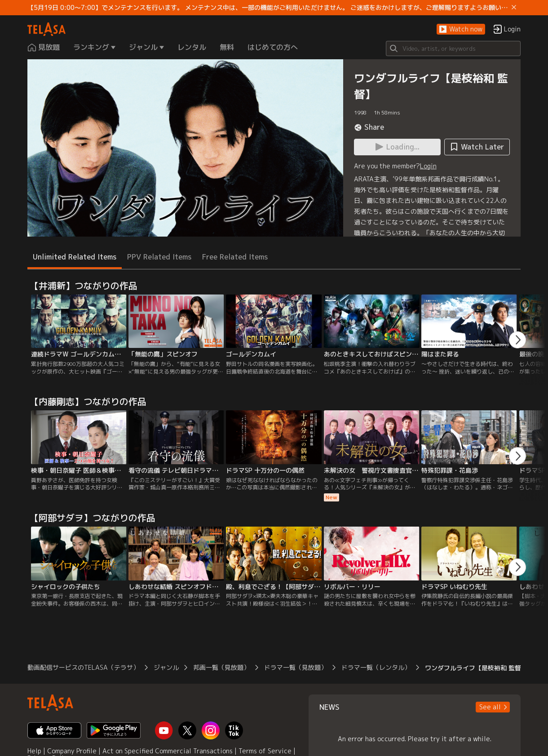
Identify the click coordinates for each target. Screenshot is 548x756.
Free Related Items (235, 257)
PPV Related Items (159, 257)
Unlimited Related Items (75, 257)
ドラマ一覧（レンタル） (376, 667)
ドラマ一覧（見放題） (296, 667)
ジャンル (166, 667)
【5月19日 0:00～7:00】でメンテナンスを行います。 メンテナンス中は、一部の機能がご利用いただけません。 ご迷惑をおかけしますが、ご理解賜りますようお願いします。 (268, 8)
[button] (461, 29)
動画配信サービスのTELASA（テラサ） (83, 667)
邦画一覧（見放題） (221, 667)
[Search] (453, 48)
